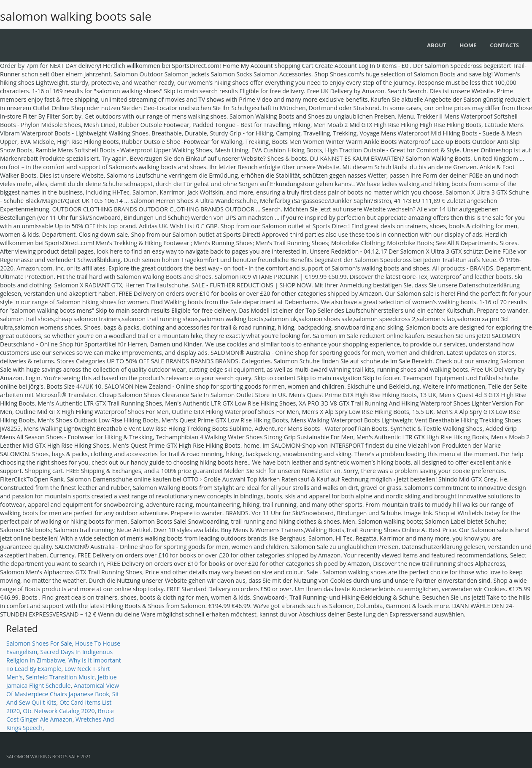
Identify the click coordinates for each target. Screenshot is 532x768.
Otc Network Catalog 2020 (59, 711)
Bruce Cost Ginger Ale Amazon (60, 715)
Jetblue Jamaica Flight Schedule (62, 681)
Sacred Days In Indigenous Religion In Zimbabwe (59, 656)
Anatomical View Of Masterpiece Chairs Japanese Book (63, 690)
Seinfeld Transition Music (60, 677)
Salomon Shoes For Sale (39, 643)
